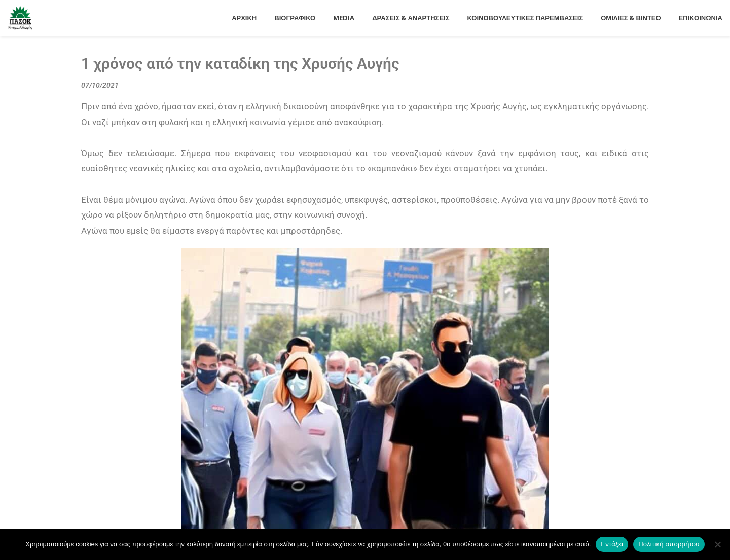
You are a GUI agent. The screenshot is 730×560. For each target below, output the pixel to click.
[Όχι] (717, 544)
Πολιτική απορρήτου (669, 544)
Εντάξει (612, 544)
